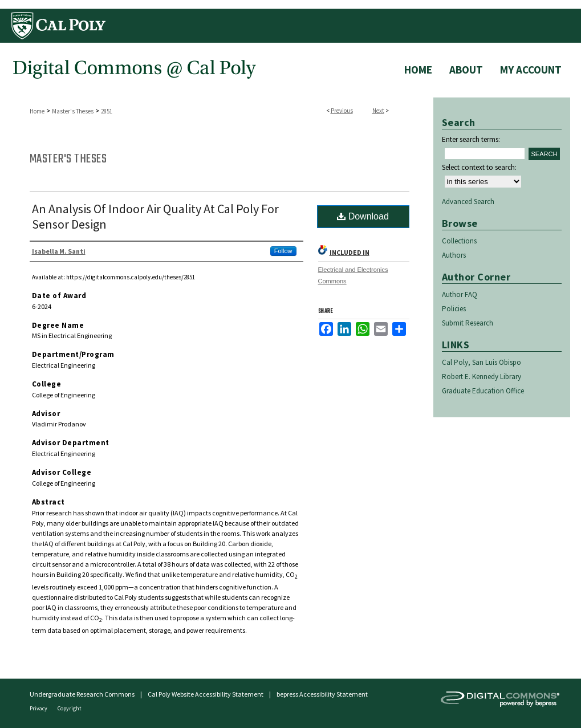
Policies (454, 309)
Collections (459, 241)
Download (363, 216)
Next (378, 111)
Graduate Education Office (483, 391)
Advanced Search (468, 202)
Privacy (39, 708)
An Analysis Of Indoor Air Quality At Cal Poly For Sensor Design (155, 216)
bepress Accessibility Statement (322, 694)
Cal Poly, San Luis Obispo (482, 362)
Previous (342, 111)
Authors (454, 255)
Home (37, 111)
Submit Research (468, 323)
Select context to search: (479, 167)
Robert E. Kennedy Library (482, 377)
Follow (283, 251)
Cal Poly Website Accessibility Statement (206, 694)
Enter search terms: (471, 139)
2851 (107, 111)
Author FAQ (460, 294)
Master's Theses (73, 111)
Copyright (70, 708)
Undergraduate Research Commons (82, 694)
